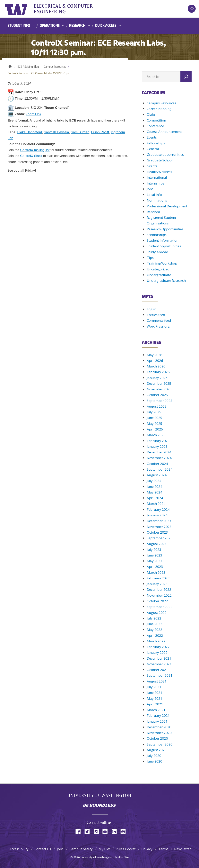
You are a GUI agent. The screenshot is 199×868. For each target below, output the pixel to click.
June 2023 (155, 555)
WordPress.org (158, 326)
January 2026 (157, 378)
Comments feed (159, 320)
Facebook (80, 831)
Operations (50, 25)
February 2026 (158, 372)
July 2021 (154, 687)
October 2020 (157, 738)
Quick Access (106, 25)
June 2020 (155, 761)
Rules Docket (126, 849)
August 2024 (157, 475)
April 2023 (155, 567)
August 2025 (157, 406)
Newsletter (182, 849)
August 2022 (157, 613)
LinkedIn (116, 831)
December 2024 (159, 452)
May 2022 (155, 630)
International (157, 177)
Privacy (147, 849)
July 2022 (154, 618)
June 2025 (155, 418)
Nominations (157, 200)
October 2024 (157, 464)
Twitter (89, 831)
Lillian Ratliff (100, 132)
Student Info (19, 25)
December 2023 (159, 521)
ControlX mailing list (35, 150)
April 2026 (155, 361)
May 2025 (155, 424)
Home (10, 66)
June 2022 (155, 624)
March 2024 (156, 504)
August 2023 (157, 544)
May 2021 (155, 698)
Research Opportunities (165, 229)
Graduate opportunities (165, 154)
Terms (163, 849)
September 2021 (160, 675)
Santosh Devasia (56, 132)
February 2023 (158, 578)
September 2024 (160, 469)
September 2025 (160, 401)
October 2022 (157, 601)
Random (153, 212)
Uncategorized (158, 269)
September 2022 (160, 607)
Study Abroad (158, 252)
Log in (151, 309)
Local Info (154, 195)
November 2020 (159, 733)
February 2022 (158, 647)
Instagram (98, 831)
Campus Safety (81, 849)
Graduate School (160, 160)
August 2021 (157, 681)
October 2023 (157, 532)
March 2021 (156, 710)
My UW (104, 849)
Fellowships (156, 143)
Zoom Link (33, 114)
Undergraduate (159, 275)
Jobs (150, 189)
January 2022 (157, 652)
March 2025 (156, 435)
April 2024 (155, 498)
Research (77, 25)
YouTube (107, 831)
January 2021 (157, 721)
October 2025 (157, 395)
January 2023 (157, 584)
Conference (155, 126)
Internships (156, 183)
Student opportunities (164, 246)
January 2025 (157, 446)
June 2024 (155, 487)
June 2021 (155, 693)
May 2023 (155, 561)
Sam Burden (80, 132)
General (153, 149)
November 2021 (159, 664)
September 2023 (160, 538)
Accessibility (19, 849)
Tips (150, 258)
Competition (156, 120)
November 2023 (159, 527)
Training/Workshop (162, 263)
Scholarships (157, 235)
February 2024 (158, 509)
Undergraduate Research (166, 280)
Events (152, 137)
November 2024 (159, 458)
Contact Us (43, 849)
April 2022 (155, 635)
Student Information (163, 240)
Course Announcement (164, 132)
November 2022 (159, 595)
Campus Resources (55, 67)
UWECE (67, 9)
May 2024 (155, 492)
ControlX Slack (31, 156)
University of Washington (21, 9)
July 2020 (154, 756)
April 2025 (155, 429)
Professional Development (167, 206)
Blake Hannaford (30, 132)
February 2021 (158, 715)
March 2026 (156, 366)
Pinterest (125, 831)
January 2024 (157, 515)
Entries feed (156, 315)
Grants (152, 166)
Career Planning (159, 109)
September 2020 (160, 744)
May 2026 (155, 355)
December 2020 (159, 727)
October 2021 (157, 670)
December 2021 (159, 658)
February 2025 (158, 441)
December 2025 (159, 383)
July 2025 (154, 412)
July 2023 (154, 550)
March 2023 (156, 572)
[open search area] (192, 9)
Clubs (151, 114)
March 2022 (156, 641)
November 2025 (159, 389)
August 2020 (157, 750)
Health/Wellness (159, 172)
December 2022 (159, 589)
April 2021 (155, 704)
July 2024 (154, 481)
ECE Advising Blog (28, 67)
